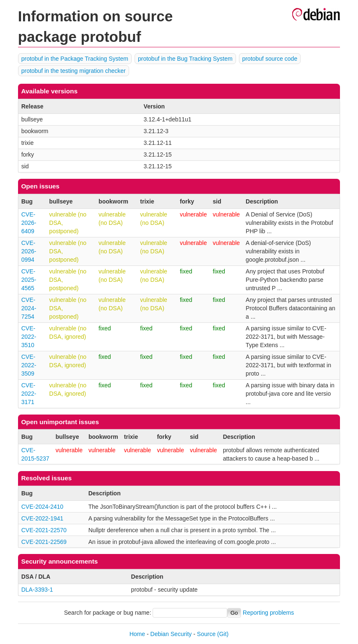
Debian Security (171, 634)
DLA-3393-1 (37, 590)
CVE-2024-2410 (42, 507)
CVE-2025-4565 (29, 280)
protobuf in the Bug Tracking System (185, 59)
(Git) (223, 634)
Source (206, 634)
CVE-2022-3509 (29, 365)
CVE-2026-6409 (29, 223)
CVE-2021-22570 (44, 530)
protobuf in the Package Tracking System (75, 59)
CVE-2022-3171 (29, 394)
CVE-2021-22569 (44, 542)
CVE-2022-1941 (42, 518)
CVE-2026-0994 (29, 251)
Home (137, 634)
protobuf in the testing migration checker (74, 71)
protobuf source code (270, 59)
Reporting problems (268, 613)
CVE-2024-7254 (29, 308)
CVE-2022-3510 (29, 337)
